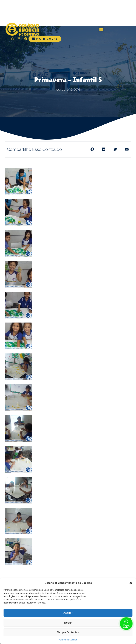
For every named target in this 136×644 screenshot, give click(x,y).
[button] (131, 583)
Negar (68, 623)
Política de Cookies (68, 640)
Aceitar (68, 613)
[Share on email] (127, 149)
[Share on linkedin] (104, 149)
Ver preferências (68, 632)
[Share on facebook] (92, 149)
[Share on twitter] (115, 149)
